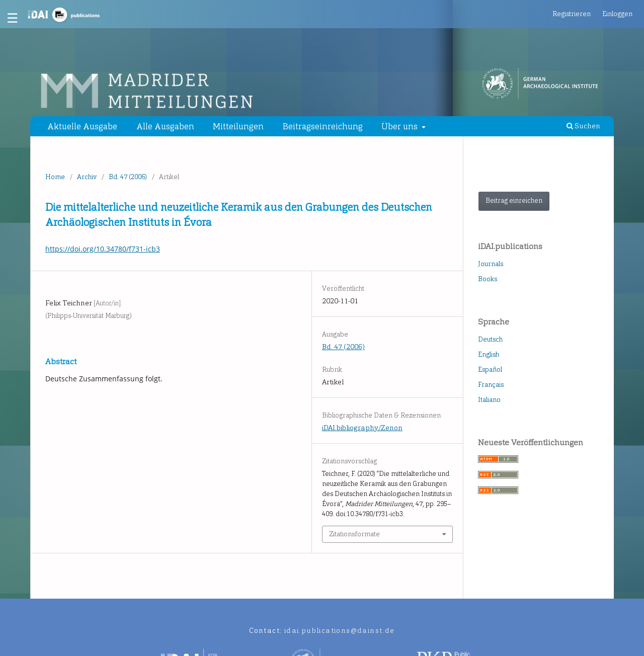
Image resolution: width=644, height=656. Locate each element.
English (489, 354)
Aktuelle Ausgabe (82, 126)
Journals (491, 264)
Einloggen (617, 14)
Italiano (489, 400)
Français (491, 385)
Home (55, 177)
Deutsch (490, 339)
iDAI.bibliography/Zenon (362, 428)
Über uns (400, 126)
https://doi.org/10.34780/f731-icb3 (103, 249)
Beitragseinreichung (323, 126)
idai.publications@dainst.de (340, 631)
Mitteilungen (238, 126)
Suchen (583, 126)
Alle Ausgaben (165, 126)
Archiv (87, 177)
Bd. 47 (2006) (128, 177)
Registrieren (572, 14)
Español (490, 370)
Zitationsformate (354, 534)
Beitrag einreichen (514, 200)
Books (488, 279)
